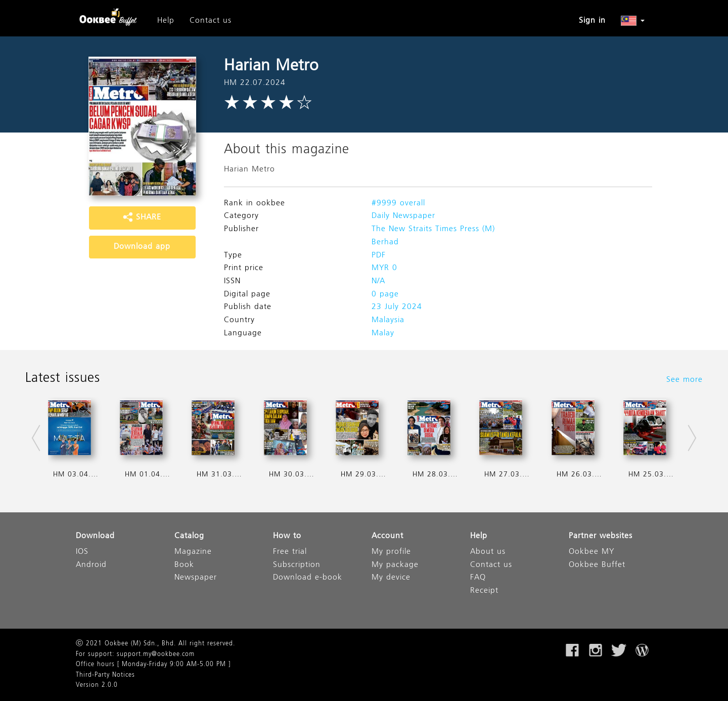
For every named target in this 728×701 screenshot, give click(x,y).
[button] (633, 21)
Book (184, 565)
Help (166, 21)
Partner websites (601, 536)
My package (395, 565)
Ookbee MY (591, 552)
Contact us (211, 21)
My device (391, 578)
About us (488, 552)
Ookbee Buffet (597, 565)
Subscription (297, 565)
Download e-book (308, 578)
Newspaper (196, 578)
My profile (391, 552)
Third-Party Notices (105, 675)
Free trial (290, 552)
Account (388, 536)
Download (95, 536)
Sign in (592, 21)
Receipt (484, 591)
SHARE (142, 217)
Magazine (193, 552)
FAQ (478, 578)
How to (287, 536)
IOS (82, 552)
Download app (142, 247)
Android (91, 565)
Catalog (189, 536)
